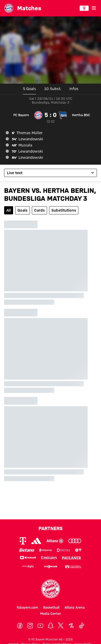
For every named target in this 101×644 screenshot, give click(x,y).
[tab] (74, 89)
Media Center (51, 613)
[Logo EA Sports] (78, 550)
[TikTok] (81, 626)
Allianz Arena (75, 607)
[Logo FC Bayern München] (51, 589)
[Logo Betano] (27, 550)
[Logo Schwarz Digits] (28, 566)
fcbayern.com (27, 607)
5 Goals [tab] (29, 89)
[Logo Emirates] (49, 557)
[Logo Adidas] (36, 541)
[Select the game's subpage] (51, 173)
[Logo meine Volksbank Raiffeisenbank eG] (73, 566)
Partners (51, 528)
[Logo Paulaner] (71, 557)
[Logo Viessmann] (51, 566)
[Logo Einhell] (28, 557)
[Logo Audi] (75, 541)
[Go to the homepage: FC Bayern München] (9, 8)
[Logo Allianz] (55, 541)
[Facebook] (20, 626)
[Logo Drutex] (63, 550)
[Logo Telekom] (23, 541)
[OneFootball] (71, 626)
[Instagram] (30, 626)
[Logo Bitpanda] (46, 550)
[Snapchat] (51, 626)
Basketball (51, 607)
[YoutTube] (40, 626)
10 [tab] (53, 89)
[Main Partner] (84, 8)
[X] (61, 626)
